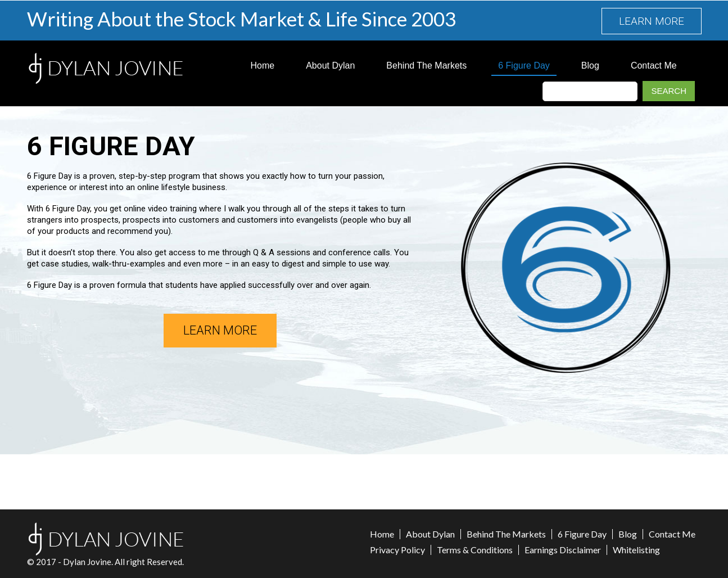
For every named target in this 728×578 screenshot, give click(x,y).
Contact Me (654, 66)
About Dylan (330, 66)
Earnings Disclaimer (563, 550)
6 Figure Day (524, 66)
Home (263, 66)
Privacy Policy (397, 550)
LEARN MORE (652, 21)
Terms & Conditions (475, 550)
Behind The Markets (426, 66)
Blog (590, 66)
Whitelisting (636, 550)
